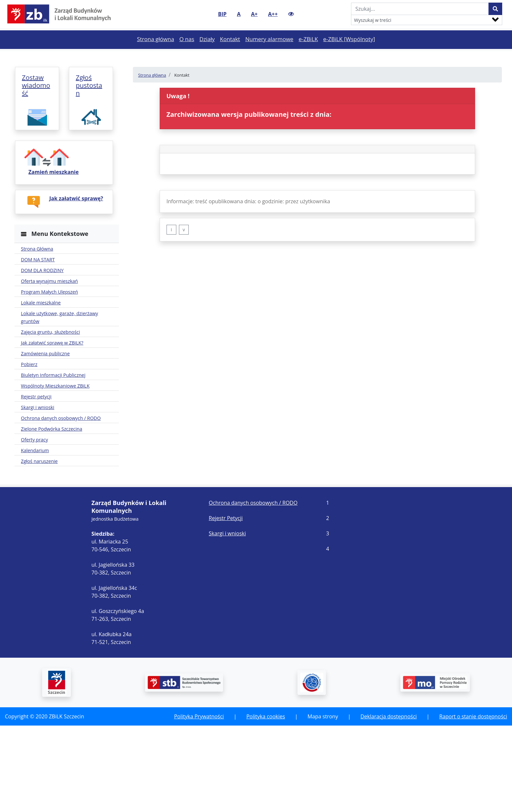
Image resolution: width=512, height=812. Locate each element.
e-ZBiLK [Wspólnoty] (351, 50)
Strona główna (157, 50)
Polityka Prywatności (199, 803)
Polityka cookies (265, 803)
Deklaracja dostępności (389, 803)
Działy (208, 50)
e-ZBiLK (309, 50)
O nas (188, 50)
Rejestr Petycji (226, 605)
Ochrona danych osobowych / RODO (253, 589)
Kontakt (232, 50)
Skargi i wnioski (227, 620)
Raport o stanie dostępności (473, 803)
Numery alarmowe (271, 50)
